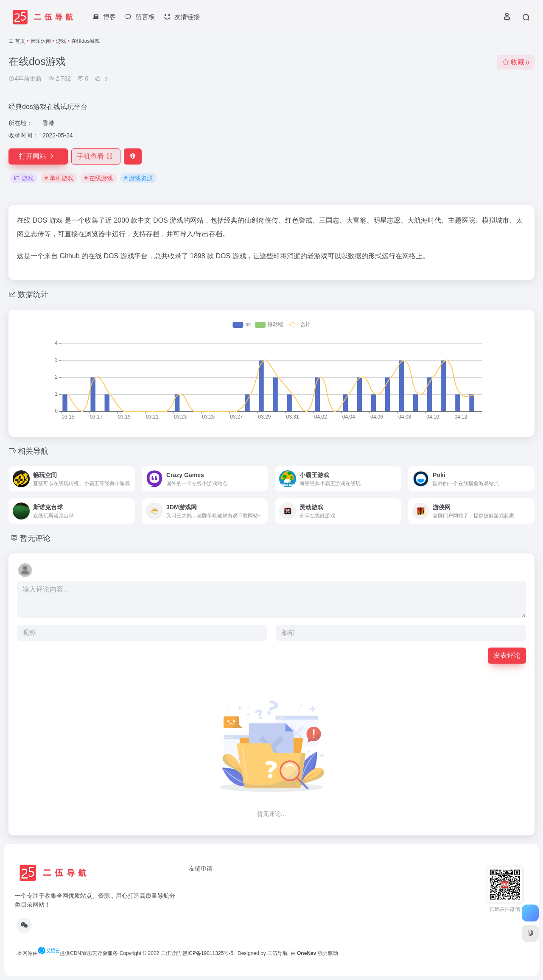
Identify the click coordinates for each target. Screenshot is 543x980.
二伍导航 (171, 953)
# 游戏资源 (138, 178)
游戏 (61, 41)
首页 (20, 41)
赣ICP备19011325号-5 (208, 953)
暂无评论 (35, 538)
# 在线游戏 (99, 178)
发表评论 (507, 655)
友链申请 (201, 868)
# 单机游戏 (59, 178)
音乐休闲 (41, 41)
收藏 (516, 62)
